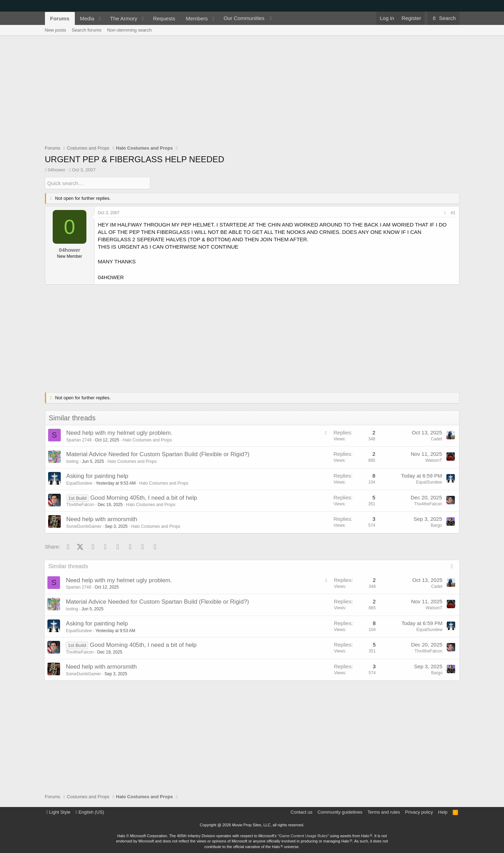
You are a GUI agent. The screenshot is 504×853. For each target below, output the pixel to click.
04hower (57, 170)
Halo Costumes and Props (147, 440)
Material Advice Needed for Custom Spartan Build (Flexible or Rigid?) (158, 454)
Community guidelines (340, 812)
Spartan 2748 (79, 440)
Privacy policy (419, 812)
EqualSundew (79, 483)
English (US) (90, 812)
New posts (56, 30)
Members (197, 18)
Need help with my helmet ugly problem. (119, 433)
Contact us (301, 812)
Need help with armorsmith (102, 519)
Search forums (87, 30)
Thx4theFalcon (80, 505)
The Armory (124, 18)
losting (73, 461)
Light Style (58, 812)
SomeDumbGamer (84, 526)
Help (443, 812)
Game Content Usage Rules (303, 836)
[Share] (445, 213)
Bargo (436, 525)
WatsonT (434, 460)
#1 (453, 213)
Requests (164, 18)
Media (87, 18)
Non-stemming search (129, 30)
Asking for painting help (97, 476)
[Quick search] (98, 183)
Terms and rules (384, 812)
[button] (100, 18)
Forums (60, 18)
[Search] (443, 18)
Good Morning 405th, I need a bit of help (144, 497)
